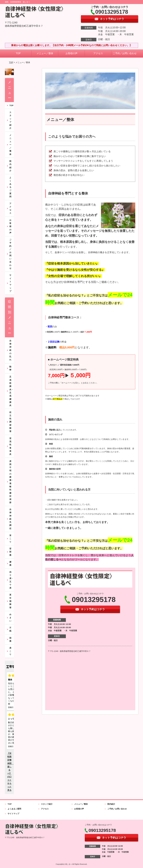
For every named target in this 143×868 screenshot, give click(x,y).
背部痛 (10, 552)
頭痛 (10, 639)
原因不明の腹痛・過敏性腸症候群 (11, 482)
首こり (10, 539)
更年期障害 (10, 601)
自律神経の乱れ (10, 350)
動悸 (10, 368)
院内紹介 (10, 166)
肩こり (10, 651)
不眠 (10, 629)
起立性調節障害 (10, 422)
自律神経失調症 (10, 519)
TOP (18, 53)
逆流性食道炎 (10, 446)
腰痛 (10, 563)
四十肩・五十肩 (11, 580)
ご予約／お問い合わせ (125, 53)
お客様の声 (71, 53)
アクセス (98, 53)
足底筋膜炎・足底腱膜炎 (11, 391)
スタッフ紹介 (10, 120)
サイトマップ (10, 283)
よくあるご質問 (10, 187)
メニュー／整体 (45, 53)
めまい (10, 618)
